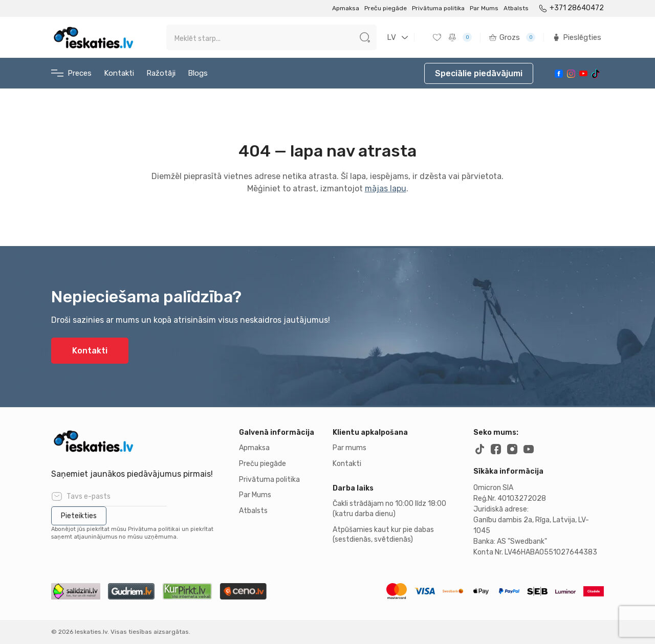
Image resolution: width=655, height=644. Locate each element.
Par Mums (484, 8)
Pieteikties (79, 516)
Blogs (198, 73)
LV (391, 37)
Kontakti (119, 73)
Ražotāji (161, 73)
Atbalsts (516, 8)
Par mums (350, 448)
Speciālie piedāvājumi (479, 73)
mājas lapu (386, 188)
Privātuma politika (438, 8)
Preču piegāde (386, 8)
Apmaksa (346, 8)
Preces (71, 73)
